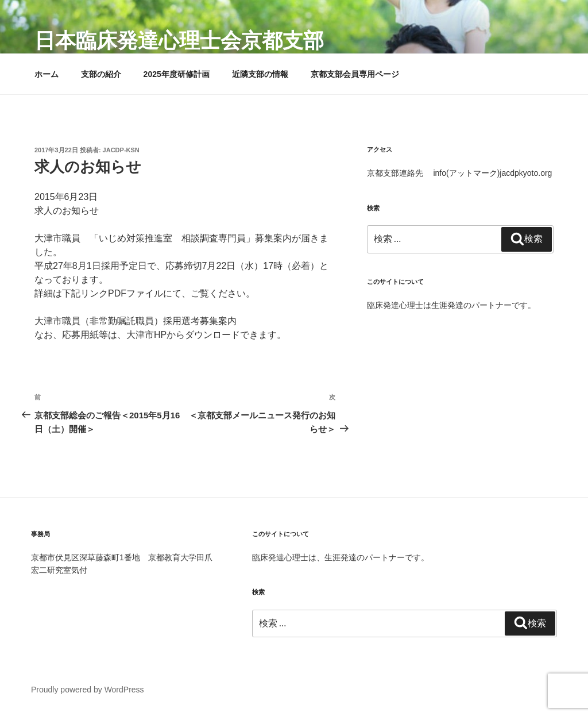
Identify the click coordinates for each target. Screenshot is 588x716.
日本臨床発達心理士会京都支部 (179, 41)
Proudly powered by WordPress (88, 690)
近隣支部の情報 (260, 74)
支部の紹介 (101, 74)
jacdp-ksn (121, 150)
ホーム (47, 74)
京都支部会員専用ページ (355, 74)
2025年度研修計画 (177, 74)
